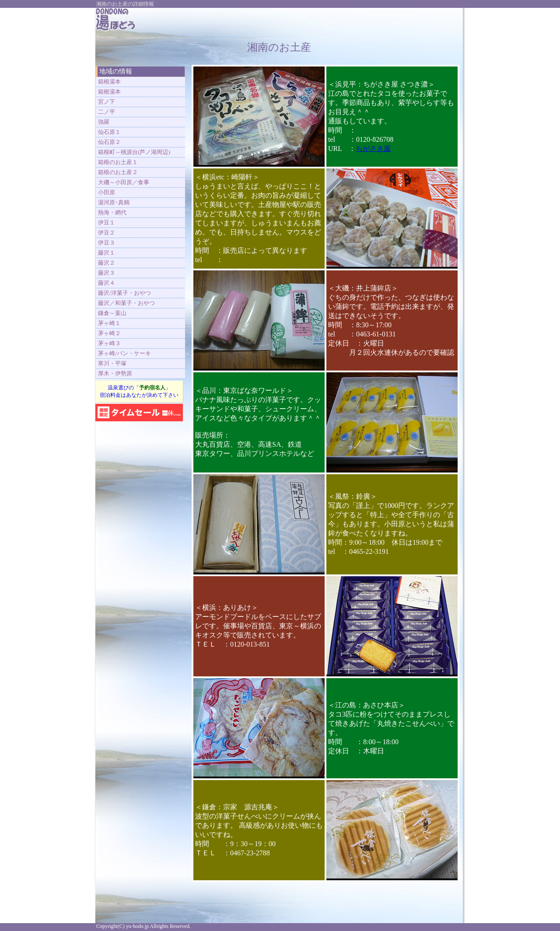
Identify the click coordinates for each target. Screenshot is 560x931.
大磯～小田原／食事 (124, 182)
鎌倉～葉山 (112, 313)
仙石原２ (109, 142)
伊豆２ (107, 233)
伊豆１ (107, 222)
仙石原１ (109, 132)
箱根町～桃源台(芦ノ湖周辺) (134, 152)
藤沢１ (107, 253)
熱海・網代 (112, 212)
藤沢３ (107, 273)
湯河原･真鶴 (114, 202)
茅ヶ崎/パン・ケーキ (124, 353)
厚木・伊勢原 (115, 373)
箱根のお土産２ (118, 172)
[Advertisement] (355, 21)
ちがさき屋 (373, 149)
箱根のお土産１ (118, 162)
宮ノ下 (107, 102)
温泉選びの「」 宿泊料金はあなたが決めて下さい (139, 391)
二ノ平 (107, 112)
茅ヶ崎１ (109, 323)
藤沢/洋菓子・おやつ (124, 293)
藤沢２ (107, 263)
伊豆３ (107, 243)
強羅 (104, 122)
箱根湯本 (109, 82)
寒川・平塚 (112, 363)
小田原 (107, 192)
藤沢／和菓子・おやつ (126, 303)
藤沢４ (107, 283)
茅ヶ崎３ (109, 343)
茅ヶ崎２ (109, 333)
